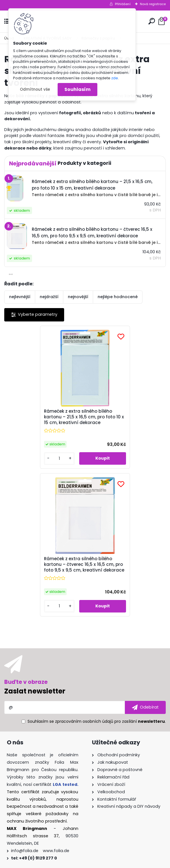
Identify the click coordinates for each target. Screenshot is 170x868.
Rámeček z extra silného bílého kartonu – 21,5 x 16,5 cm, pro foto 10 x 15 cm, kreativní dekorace (45, 420)
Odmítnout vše (35, 89)
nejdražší (49, 297)
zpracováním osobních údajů (84, 579)
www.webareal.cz (108, 862)
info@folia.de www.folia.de (40, 709)
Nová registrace (153, 4)
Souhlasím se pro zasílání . (97, 579)
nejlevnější (20, 297)
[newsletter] (145, 565)
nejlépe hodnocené (118, 297)
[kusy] (23, 464)
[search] (152, 21)
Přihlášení (123, 4)
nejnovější (78, 297)
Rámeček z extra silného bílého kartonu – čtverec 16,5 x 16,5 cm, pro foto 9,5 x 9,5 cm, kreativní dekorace (125, 420)
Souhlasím (77, 89)
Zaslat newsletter (35, 549)
